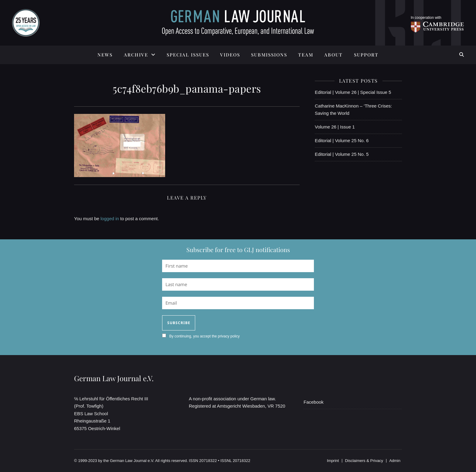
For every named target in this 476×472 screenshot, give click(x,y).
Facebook (314, 402)
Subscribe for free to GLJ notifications (238, 250)
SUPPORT (366, 55)
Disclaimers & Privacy (364, 461)
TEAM (306, 55)
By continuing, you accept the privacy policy (204, 336)
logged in (110, 219)
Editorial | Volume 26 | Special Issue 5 (353, 92)
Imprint (333, 461)
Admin (395, 461)
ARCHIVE (136, 55)
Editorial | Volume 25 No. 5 (342, 154)
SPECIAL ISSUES (188, 55)
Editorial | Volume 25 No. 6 (342, 140)
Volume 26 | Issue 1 (335, 127)
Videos (230, 55)
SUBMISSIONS (269, 55)
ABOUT (333, 55)
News (105, 55)
